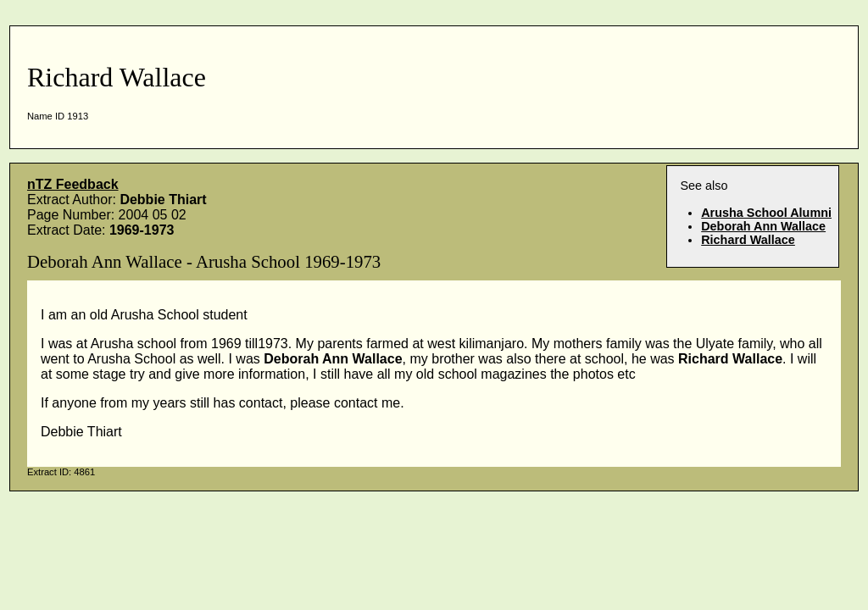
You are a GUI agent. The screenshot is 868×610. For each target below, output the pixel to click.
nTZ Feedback (73, 184)
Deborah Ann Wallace (763, 226)
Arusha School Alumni (766, 213)
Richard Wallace (748, 240)
